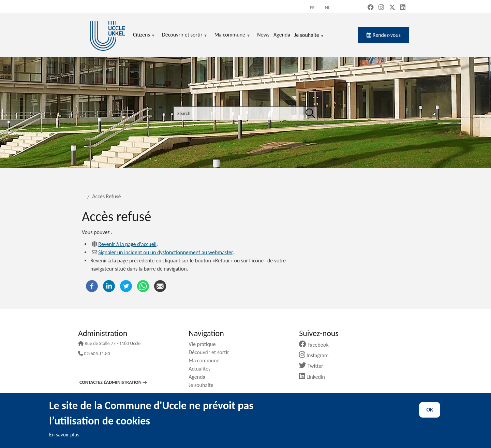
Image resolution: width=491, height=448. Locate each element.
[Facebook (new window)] (371, 8)
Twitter (314, 366)
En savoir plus (64, 435)
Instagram (316, 355)
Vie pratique (205, 344)
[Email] (160, 285)
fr (312, 8)
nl (328, 8)
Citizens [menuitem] (144, 35)
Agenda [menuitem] (282, 35)
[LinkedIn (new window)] (403, 8)
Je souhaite (309, 35)
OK (430, 410)
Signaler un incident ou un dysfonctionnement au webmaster (165, 252)
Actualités (202, 369)
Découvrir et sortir (211, 352)
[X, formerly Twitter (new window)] (392, 8)
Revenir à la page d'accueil (127, 244)
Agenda (199, 377)
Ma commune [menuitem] (232, 35)
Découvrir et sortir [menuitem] (185, 35)
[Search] (310, 113)
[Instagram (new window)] (381, 8)
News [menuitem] (263, 35)
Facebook (316, 345)
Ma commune (206, 360)
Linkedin (315, 377)
